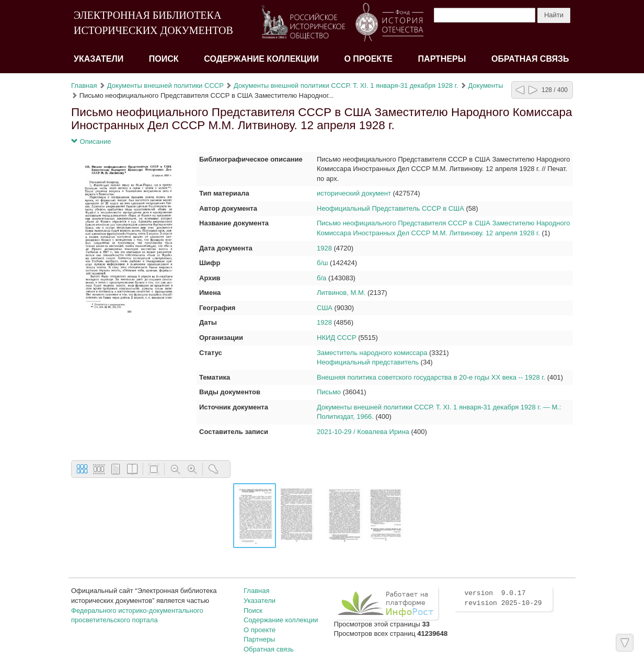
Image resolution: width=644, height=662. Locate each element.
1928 (324, 248)
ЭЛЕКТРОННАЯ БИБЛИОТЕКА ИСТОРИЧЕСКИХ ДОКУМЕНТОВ (153, 23)
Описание (91, 141)
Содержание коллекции (261, 59)
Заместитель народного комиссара (372, 353)
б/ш (323, 263)
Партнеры (442, 59)
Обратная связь (530, 59)
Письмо (329, 392)
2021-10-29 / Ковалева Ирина (363, 432)
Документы (486, 85)
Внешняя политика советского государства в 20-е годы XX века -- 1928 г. (431, 377)
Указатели (99, 59)
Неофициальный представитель (368, 362)
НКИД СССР (337, 338)
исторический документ (354, 193)
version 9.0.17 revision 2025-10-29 (503, 598)
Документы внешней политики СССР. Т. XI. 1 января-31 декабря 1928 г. (346, 85)
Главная (84, 85)
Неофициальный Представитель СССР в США (390, 208)
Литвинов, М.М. (341, 293)
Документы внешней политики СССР (165, 85)
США (325, 308)
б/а (321, 278)
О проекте (368, 59)
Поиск (164, 59)
